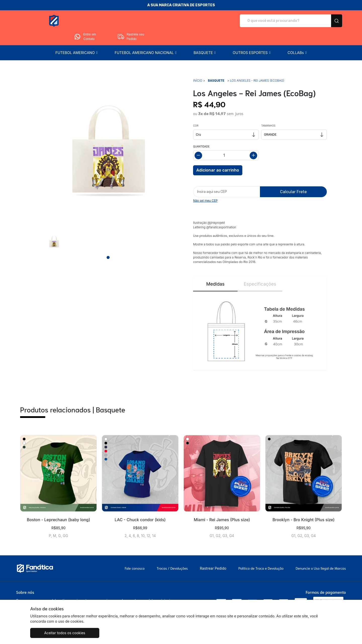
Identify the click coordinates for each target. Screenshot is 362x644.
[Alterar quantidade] (226, 141)
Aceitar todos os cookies (55, 633)
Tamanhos (268, 112)
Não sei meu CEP (205, 186)
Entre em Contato (277, 21)
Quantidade (201, 132)
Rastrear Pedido (213, 554)
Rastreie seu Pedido (323, 21)
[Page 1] (108, 243)
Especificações (260, 270)
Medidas (215, 270)
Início (198, 66)
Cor (196, 112)
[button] (76, 39)
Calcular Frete (293, 178)
